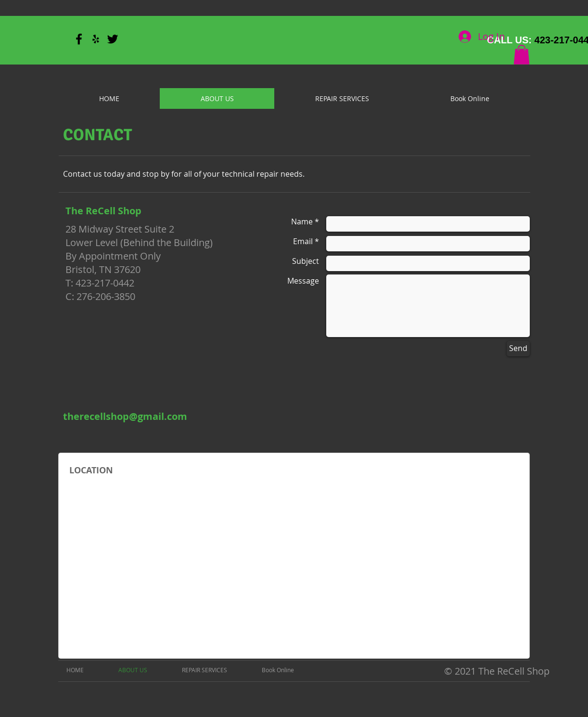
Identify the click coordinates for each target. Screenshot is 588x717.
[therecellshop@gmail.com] (125, 417)
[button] (522, 55)
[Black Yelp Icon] (96, 39)
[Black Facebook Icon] (79, 39)
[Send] (518, 349)
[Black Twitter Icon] (113, 39)
